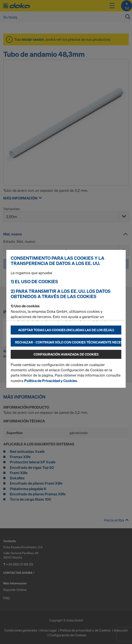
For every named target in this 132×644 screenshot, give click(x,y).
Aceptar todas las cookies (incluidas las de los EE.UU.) (66, 330)
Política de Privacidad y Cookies (51, 381)
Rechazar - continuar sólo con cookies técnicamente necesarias (68, 342)
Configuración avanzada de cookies (66, 354)
